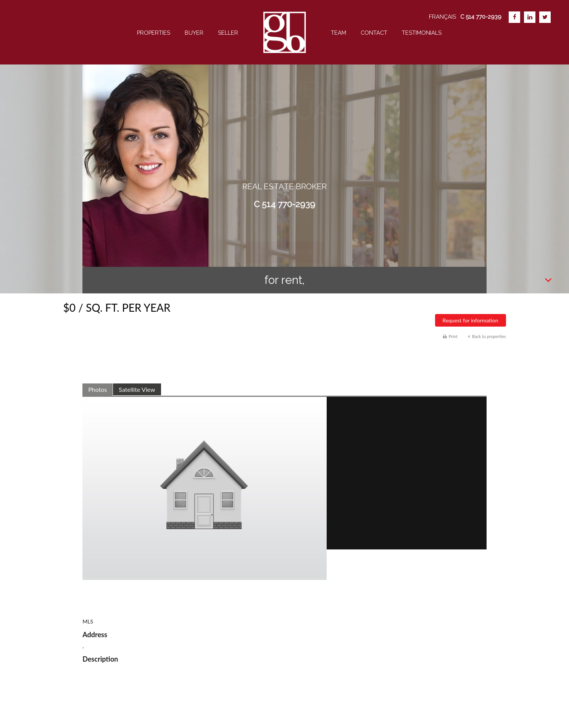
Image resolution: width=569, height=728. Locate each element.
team (338, 32)
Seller (228, 32)
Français (442, 17)
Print (450, 336)
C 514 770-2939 (284, 204)
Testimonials (422, 32)
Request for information (471, 320)
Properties (154, 32)
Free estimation (284, 231)
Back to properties (487, 336)
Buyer (194, 32)
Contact (374, 32)
